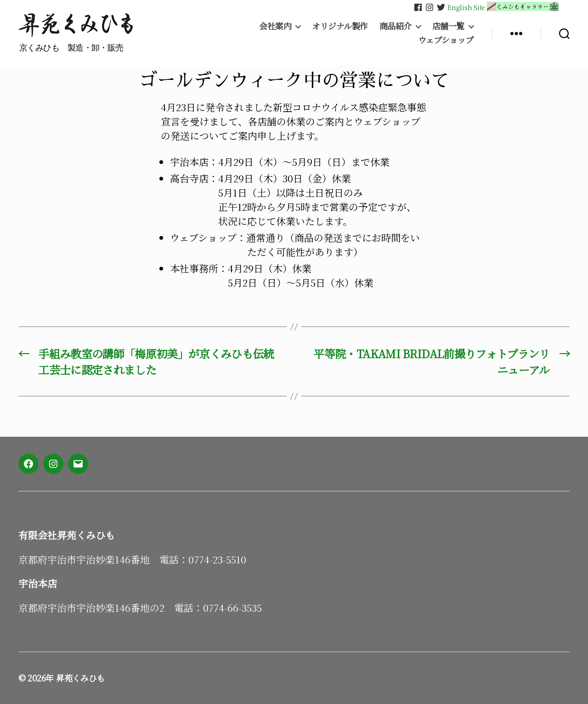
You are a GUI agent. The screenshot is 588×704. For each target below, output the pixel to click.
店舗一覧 (448, 26)
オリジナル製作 (340, 26)
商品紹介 (396, 26)
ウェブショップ (446, 40)
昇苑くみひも (80, 678)
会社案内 (275, 26)
